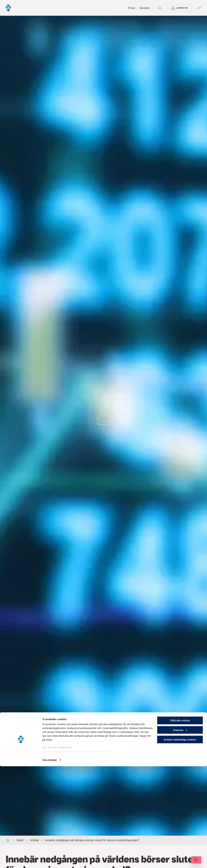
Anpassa (180, 832)
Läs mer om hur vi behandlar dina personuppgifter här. (76, 853)
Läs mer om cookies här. (57, 849)
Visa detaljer (50, 862)
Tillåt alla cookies (180, 822)
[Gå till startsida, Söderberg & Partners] (17, 8)
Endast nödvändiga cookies (180, 841)
